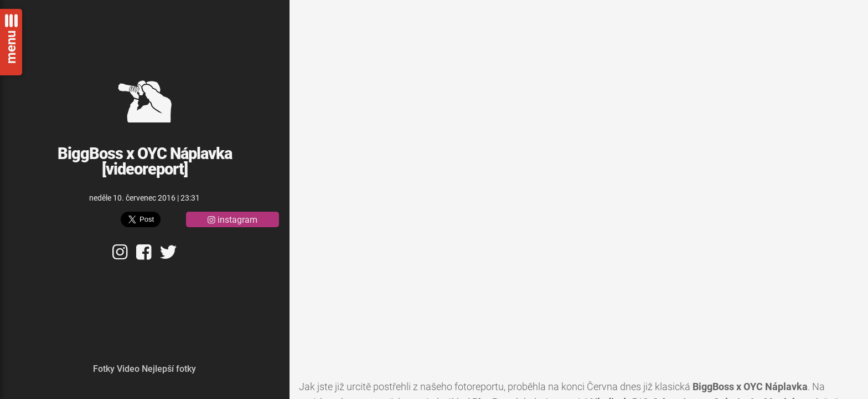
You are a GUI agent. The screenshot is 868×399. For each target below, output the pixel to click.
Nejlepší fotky (169, 369)
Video (128, 369)
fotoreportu (479, 387)
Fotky (104, 369)
